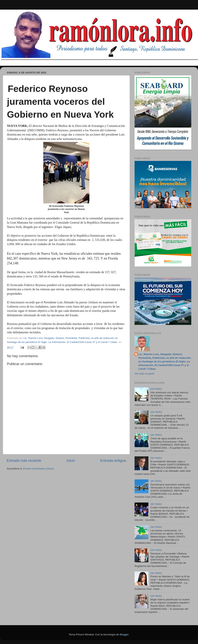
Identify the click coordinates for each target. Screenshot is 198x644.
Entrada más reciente (24, 461)
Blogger (124, 634)
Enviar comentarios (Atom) (39, 469)
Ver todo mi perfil (144, 374)
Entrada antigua (113, 461)
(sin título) (156, 389)
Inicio (71, 461)
